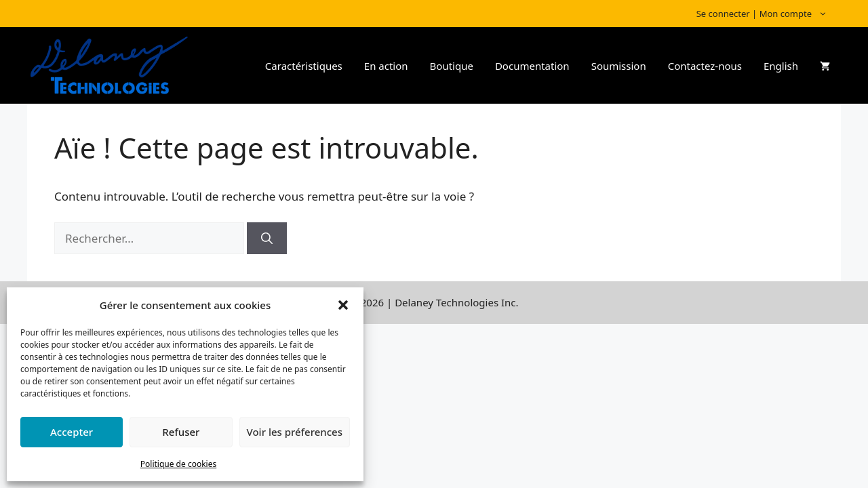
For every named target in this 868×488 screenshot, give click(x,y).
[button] (343, 305)
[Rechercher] (267, 239)
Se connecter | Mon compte (769, 14)
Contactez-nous (705, 66)
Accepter (72, 432)
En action (386, 66)
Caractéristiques (304, 66)
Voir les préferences (295, 432)
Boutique (452, 66)
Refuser (181, 432)
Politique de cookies (178, 464)
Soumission (619, 66)
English (781, 66)
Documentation (532, 66)
